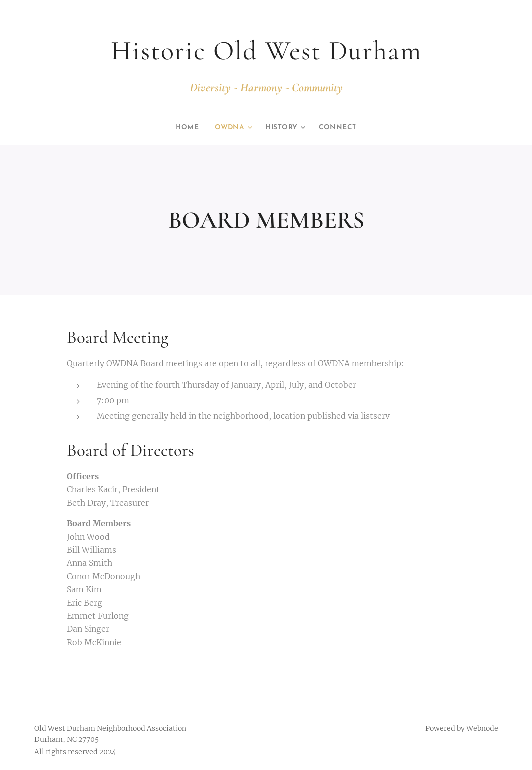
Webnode (482, 728)
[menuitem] (185, 128)
